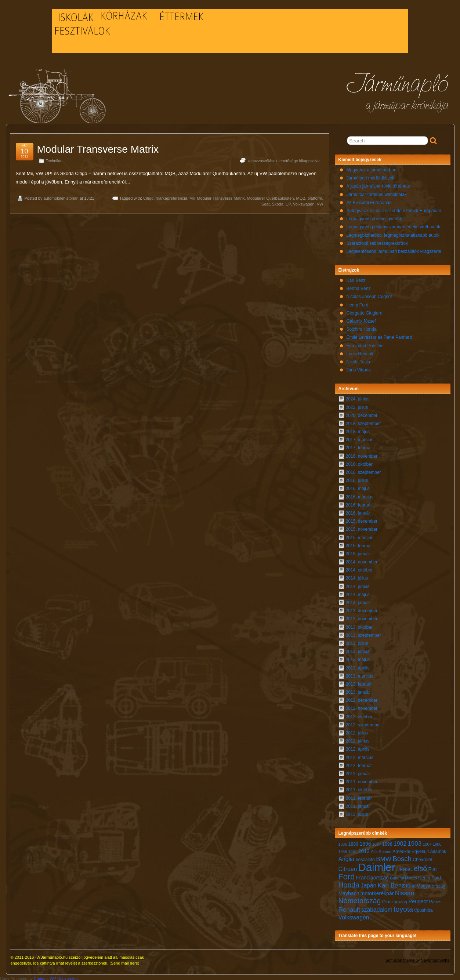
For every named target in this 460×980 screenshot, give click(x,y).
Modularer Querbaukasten (271, 196)
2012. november (362, 707)
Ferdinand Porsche (365, 344)
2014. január (358, 601)
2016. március (360, 495)
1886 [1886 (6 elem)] (343, 842)
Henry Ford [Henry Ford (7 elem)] (430, 876)
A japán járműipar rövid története (378, 184)
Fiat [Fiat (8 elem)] (432, 867)
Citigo (148, 196)
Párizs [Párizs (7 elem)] (435, 900)
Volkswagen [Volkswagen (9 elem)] (354, 916)
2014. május (358, 593)
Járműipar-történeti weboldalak (377, 193)
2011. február (359, 796)
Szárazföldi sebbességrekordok (377, 242)
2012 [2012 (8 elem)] (364, 849)
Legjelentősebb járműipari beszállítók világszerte (394, 250)
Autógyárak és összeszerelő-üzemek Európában (394, 209)
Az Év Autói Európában (369, 201)
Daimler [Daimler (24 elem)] (377, 865)
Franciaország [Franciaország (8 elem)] (372, 876)
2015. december (362, 519)
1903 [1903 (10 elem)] (414, 842)
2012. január (358, 772)
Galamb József (361, 319)
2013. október (359, 625)
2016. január (358, 511)
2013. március (360, 674)
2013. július (357, 642)
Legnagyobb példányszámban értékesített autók (394, 225)
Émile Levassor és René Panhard (379, 335)
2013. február (359, 682)
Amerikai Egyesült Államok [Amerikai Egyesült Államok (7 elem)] (419, 850)
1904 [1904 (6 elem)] (427, 842)
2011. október (359, 788)
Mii (192, 196)
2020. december (362, 414)
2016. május (358, 487)
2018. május (358, 430)
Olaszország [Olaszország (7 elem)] (395, 900)
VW (320, 202)
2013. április (358, 666)
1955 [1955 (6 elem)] (343, 850)
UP (288, 202)
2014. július (357, 576)
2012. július (357, 731)
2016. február (359, 503)
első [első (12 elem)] (420, 867)
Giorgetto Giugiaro (365, 311)
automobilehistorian (61, 196)
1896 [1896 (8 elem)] (365, 842)
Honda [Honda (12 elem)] (349, 883)
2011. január (358, 805)
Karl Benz (356, 279)
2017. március (360, 438)
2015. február (359, 544)
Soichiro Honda (362, 327)
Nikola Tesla (358, 360)
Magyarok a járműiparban (372, 168)
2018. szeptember (363, 422)
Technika (54, 159)
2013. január (358, 690)
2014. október (359, 568)
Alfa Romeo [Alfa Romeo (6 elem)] (381, 850)
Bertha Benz (359, 287)
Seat (266, 202)
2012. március (360, 756)
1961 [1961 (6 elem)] (353, 850)
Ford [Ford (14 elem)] (347, 875)
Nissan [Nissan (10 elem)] (405, 891)
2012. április (358, 747)
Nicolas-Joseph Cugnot (369, 295)
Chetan (40, 977)
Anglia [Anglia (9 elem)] (347, 857)
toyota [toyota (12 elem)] (403, 907)
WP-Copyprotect (64, 977)
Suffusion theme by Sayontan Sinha (418, 958)
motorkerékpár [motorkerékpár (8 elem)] (377, 892)
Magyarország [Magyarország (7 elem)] (431, 884)
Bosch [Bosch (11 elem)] (402, 857)
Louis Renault (360, 352)
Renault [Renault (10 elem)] (349, 908)
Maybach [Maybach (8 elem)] (349, 892)
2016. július (357, 479)
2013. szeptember (363, 634)
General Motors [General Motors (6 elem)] (403, 876)
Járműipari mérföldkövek (371, 176)
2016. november (362, 454)
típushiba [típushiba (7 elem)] (424, 908)
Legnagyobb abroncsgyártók (374, 217)
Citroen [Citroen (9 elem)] (348, 867)
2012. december (362, 698)
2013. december (362, 609)
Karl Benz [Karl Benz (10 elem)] (391, 884)
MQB (301, 196)
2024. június (358, 397)
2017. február (359, 446)
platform (315, 196)
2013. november (362, 617)
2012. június (358, 739)
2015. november (362, 527)
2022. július (357, 406)
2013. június (358, 650)
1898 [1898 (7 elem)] (387, 842)
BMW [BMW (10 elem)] (384, 857)
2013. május (358, 658)
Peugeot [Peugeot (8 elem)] (418, 900)
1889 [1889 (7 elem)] (354, 842)
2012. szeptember (363, 723)
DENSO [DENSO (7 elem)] (405, 868)
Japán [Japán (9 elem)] (368, 884)
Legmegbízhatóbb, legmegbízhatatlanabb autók (393, 233)
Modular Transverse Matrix (98, 147)
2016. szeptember (363, 471)
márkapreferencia (171, 196)
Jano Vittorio (359, 368)
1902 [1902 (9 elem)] (400, 842)
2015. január (358, 552)
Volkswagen (304, 202)
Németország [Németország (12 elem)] (360, 899)
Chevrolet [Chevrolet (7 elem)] (422, 858)
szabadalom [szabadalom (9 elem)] (377, 908)
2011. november (362, 780)
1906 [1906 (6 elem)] (437, 842)
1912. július (357, 813)
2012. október (359, 715)
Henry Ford (358, 303)
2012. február (359, 764)
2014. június (358, 585)
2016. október (359, 462)
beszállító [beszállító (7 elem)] (365, 858)
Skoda (278, 202)
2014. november (362, 560)
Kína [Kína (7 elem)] (411, 884)
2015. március (360, 536)
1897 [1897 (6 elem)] (377, 842)
